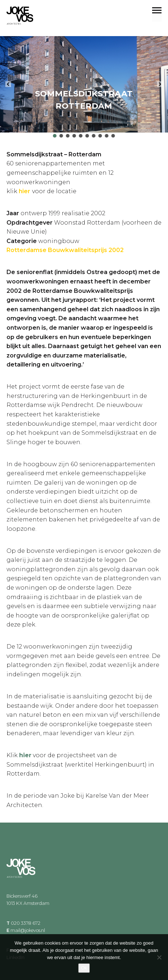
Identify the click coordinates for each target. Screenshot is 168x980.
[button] (8, 84)
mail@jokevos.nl (28, 930)
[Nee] (159, 957)
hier (25, 755)
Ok (84, 968)
